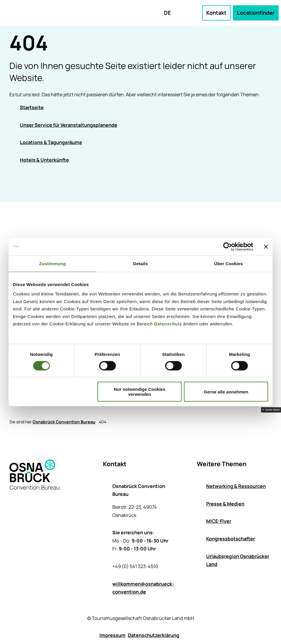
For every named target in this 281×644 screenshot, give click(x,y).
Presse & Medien (225, 503)
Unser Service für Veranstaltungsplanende (69, 125)
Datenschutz (168, 324)
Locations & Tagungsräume (51, 142)
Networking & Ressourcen (236, 486)
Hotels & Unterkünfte (44, 160)
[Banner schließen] (266, 246)
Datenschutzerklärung (154, 635)
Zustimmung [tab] (53, 263)
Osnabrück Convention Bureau (64, 422)
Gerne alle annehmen (226, 392)
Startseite (32, 107)
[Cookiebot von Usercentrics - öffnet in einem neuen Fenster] (227, 246)
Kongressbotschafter (231, 539)
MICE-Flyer (219, 521)
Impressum (112, 635)
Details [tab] (140, 263)
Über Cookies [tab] (228, 263)
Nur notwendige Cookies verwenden (140, 392)
